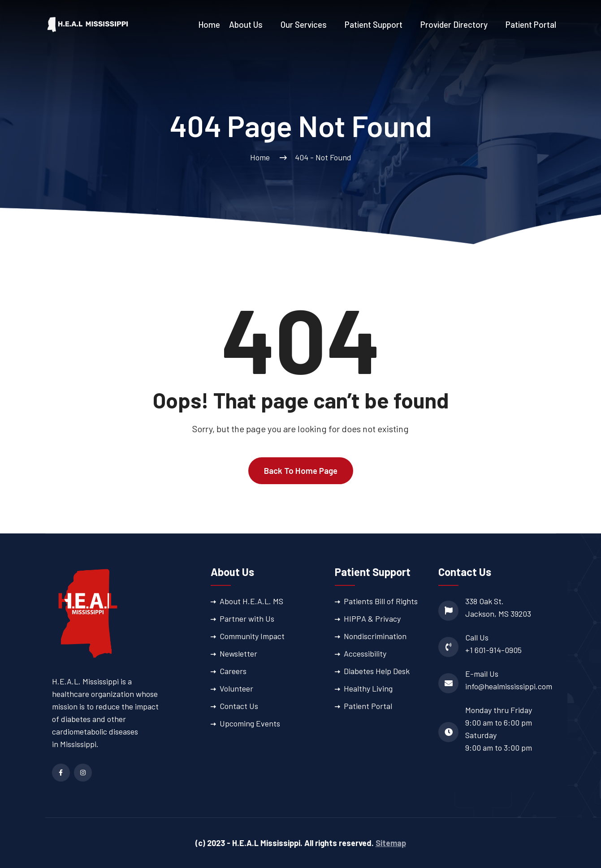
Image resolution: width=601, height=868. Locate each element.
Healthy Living (368, 688)
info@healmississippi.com (509, 686)
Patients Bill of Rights (381, 601)
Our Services (304, 24)
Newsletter (238, 653)
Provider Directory (454, 24)
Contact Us (239, 706)
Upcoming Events (250, 723)
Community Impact (252, 636)
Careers (233, 671)
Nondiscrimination (375, 636)
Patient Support (374, 24)
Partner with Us (247, 619)
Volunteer (236, 688)
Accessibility (365, 653)
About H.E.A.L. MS (251, 601)
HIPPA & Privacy (372, 619)
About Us (246, 24)
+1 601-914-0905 (493, 650)
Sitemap (391, 843)
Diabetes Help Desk (377, 671)
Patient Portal (531, 24)
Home (209, 24)
